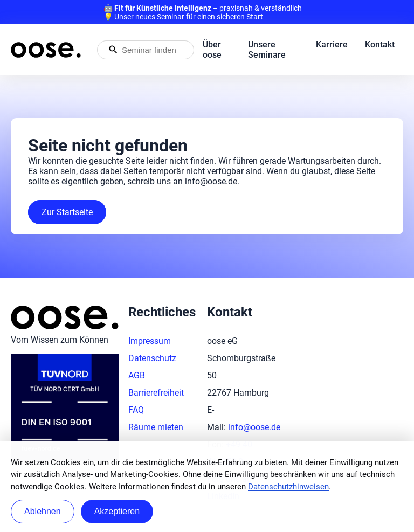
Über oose (212, 50)
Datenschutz (152, 358)
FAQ (136, 410)
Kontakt (380, 44)
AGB (137, 375)
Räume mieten (156, 427)
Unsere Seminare (267, 50)
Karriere (332, 44)
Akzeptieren (117, 511)
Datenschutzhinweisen (288, 487)
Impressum (150, 341)
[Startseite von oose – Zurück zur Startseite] (46, 50)
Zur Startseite (67, 212)
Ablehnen (43, 511)
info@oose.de (254, 427)
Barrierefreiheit (156, 393)
